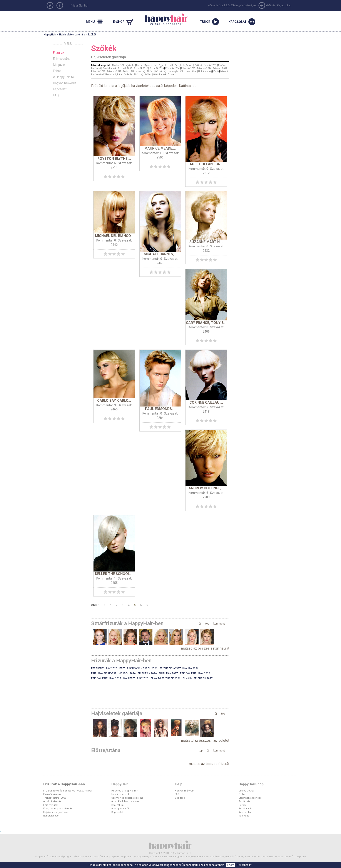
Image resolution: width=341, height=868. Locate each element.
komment (219, 624)
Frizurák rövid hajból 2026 (138, 668)
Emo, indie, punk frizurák (58, 809)
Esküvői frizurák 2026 (195, 673)
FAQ (56, 95)
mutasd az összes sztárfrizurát (205, 648)
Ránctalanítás (51, 816)
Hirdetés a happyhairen (125, 791)
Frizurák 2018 (98, 71)
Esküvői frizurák (52, 794)
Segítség (180, 798)
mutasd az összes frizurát (209, 764)
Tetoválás (244, 816)
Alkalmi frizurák (52, 801)
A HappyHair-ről (64, 77)
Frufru (126, 71)
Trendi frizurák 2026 (55, 798)
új (200, 624)
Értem (231, 865)
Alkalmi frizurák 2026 (165, 678)
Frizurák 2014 (172, 68)
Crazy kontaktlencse (250, 798)
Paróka (243, 805)
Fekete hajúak (109, 68)
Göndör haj (161, 71)
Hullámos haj (205, 71)
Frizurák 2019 (114, 71)
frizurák (76, 6)
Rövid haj (139, 74)
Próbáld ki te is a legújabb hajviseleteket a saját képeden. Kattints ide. (144, 86)
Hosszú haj (191, 71)
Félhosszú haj (138, 71)
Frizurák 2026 (147, 673)
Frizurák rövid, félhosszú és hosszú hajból (68, 791)
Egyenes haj (151, 65)
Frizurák (59, 53)
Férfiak (150, 71)
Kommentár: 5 (106, 163)
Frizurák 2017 (220, 68)
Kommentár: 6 (198, 493)
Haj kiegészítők (176, 71)
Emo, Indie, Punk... (184, 65)
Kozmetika (245, 812)
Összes (172, 74)
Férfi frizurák (50, 805)
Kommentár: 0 (198, 169)
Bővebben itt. (245, 865)
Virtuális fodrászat (167, 19)
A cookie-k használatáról (125, 801)
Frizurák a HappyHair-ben (64, 784)
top (207, 624)
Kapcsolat (60, 89)
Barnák (140, 65)
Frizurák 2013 (157, 68)
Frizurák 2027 (168, 673)
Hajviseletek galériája (72, 35)
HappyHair (50, 35)
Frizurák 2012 (141, 68)
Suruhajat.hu (246, 809)
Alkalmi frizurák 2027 (198, 678)
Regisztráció (284, 5)
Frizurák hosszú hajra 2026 (179, 668)
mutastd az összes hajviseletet (205, 741)
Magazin (59, 65)
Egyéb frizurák (166, 65)
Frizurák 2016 (204, 68)
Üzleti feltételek (120, 794)
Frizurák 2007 (125, 68)
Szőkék (148, 74)
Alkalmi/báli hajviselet (123, 65)
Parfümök (244, 801)
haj (86, 6)
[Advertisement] (160, 694)
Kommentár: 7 (198, 407)
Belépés (270, 5)
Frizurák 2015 (188, 68)
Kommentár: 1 (106, 578)
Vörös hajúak (160, 74)
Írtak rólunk (118, 805)
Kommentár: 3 (106, 405)
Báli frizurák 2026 (136, 678)
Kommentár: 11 (152, 153)
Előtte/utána (62, 59)
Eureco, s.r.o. (185, 853)
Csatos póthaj (246, 791)
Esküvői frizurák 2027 (106, 678)
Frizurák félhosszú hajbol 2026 (113, 673)
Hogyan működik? (185, 791)
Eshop (57, 71)
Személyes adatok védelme (127, 798)
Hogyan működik (64, 83)
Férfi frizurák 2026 (104, 668)
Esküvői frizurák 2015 (206, 65)
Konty (216, 71)
